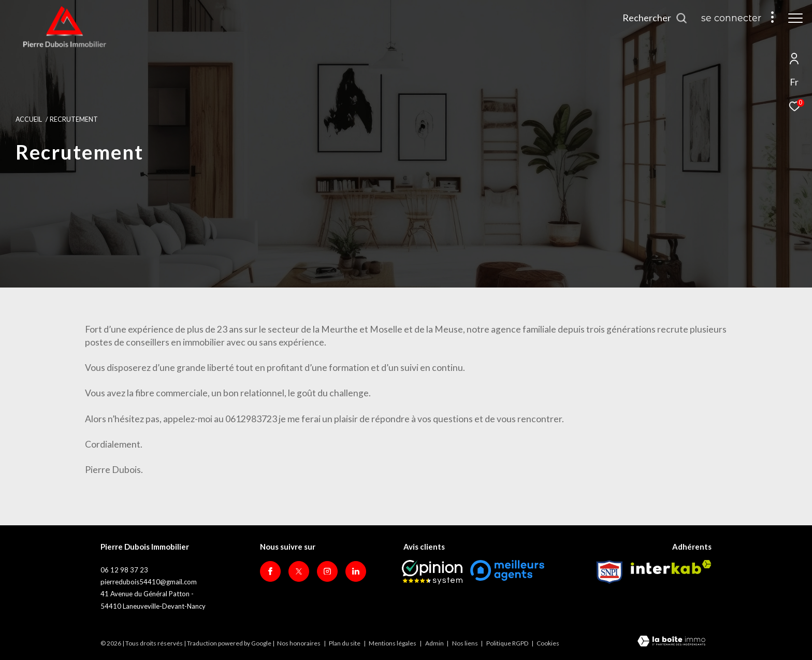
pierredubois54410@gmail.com (149, 582)
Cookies (548, 643)
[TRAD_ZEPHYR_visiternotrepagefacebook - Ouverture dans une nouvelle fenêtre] (270, 571)
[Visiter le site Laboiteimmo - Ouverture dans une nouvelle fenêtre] (671, 642)
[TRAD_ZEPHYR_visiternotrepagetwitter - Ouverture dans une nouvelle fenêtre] (299, 571)
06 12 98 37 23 (124, 570)
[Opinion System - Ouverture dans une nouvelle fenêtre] (432, 572)
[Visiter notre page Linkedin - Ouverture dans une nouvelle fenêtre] (356, 571)
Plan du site (345, 643)
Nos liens (466, 643)
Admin (435, 643)
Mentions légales (393, 643)
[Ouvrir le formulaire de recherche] (655, 18)
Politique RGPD (507, 643)
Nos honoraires (299, 643)
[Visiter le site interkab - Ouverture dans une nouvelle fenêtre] (671, 567)
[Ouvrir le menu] (795, 18)
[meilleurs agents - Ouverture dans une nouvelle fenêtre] (507, 570)
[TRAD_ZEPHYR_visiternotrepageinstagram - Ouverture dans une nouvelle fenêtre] (327, 571)
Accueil (29, 119)
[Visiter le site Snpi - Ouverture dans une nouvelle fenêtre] (610, 572)
